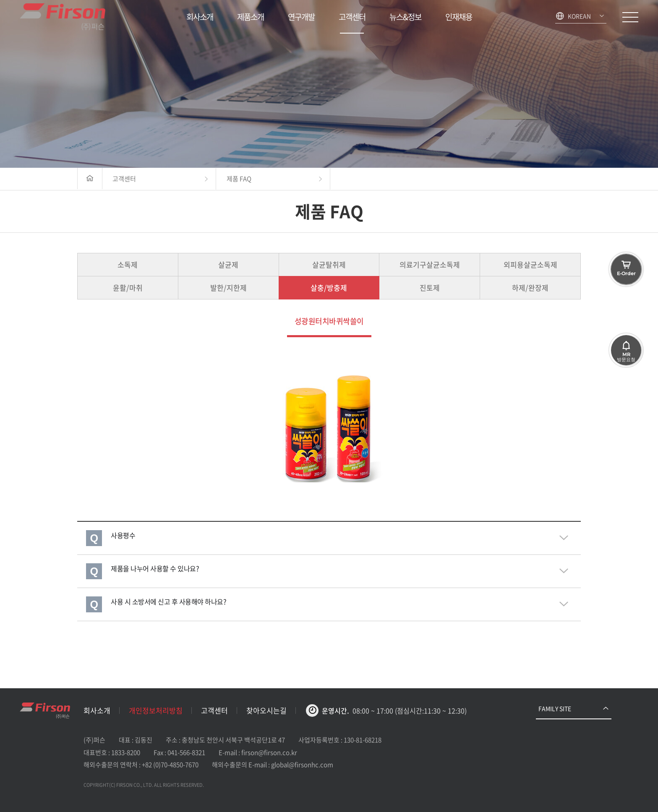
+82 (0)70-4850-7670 (170, 765)
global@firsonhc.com (302, 765)
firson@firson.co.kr (269, 752)
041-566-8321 (186, 752)
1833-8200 (126, 752)
